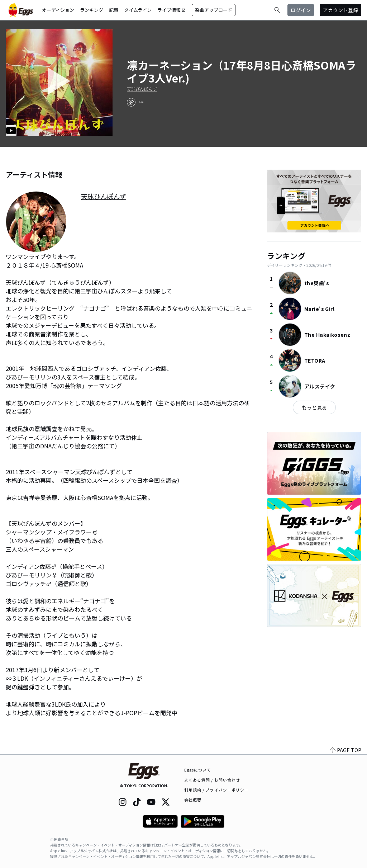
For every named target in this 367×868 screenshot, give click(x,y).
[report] (141, 102)
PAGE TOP (345, 750)
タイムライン (138, 10)
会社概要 (193, 800)
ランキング (92, 10)
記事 (114, 10)
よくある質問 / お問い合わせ (212, 780)
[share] (131, 102)
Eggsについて (198, 770)
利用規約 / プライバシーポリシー (217, 790)
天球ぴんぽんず (142, 89)
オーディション (58, 10)
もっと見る (314, 407)
